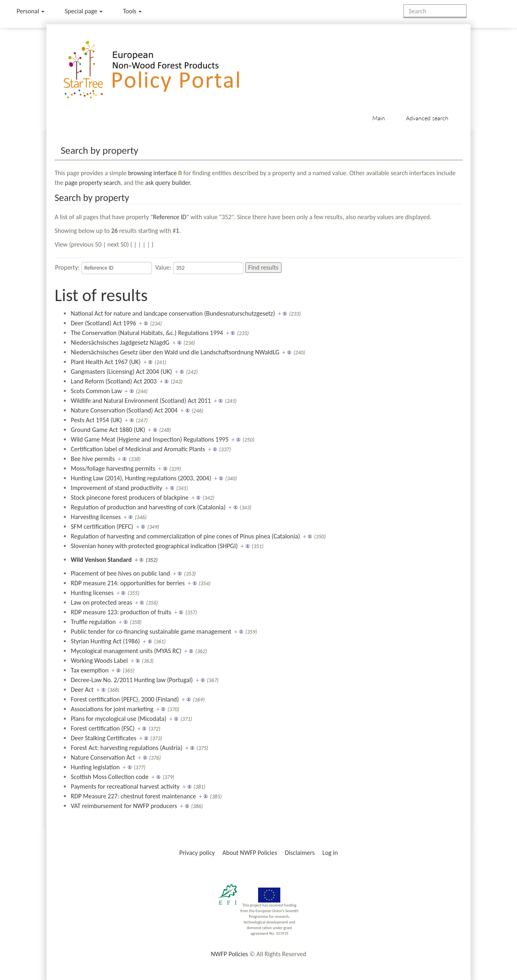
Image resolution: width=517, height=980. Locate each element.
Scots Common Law (96, 391)
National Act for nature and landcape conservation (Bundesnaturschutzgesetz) (173, 313)
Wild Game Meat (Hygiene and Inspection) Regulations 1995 (150, 439)
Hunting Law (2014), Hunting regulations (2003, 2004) (141, 478)
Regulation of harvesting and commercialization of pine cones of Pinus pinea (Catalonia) (185, 536)
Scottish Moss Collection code (110, 777)
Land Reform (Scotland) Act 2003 (114, 381)
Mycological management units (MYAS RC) (126, 651)
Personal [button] (30, 11)
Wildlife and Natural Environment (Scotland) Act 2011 (141, 401)
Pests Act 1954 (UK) (96, 420)
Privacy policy (197, 853)
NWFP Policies (229, 954)
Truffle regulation (93, 622)
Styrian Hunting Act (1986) (105, 641)
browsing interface (152, 173)
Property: (67, 267)
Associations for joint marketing (112, 709)
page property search (93, 183)
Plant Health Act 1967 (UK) (106, 362)
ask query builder (167, 183)
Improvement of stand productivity (116, 488)
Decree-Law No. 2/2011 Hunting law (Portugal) (132, 680)
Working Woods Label (99, 661)
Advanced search (427, 118)
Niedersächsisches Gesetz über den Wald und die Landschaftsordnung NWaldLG (175, 352)
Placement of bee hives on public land (120, 573)
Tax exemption (90, 670)
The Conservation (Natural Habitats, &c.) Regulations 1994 (147, 333)
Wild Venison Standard (101, 560)
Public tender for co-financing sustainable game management (151, 631)
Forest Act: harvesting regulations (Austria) (126, 748)
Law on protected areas (101, 602)
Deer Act (82, 690)
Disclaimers (300, 853)
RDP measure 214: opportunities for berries (128, 583)
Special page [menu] (84, 11)
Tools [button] (132, 11)
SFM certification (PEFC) (102, 527)
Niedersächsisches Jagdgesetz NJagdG (120, 342)
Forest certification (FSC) (103, 728)
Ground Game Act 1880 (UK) (108, 430)
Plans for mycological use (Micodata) (119, 719)
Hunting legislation (95, 767)
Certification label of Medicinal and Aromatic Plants (138, 449)
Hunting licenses (92, 593)
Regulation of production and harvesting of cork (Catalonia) (148, 507)
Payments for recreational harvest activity (125, 786)
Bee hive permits (93, 459)
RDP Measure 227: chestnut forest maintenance (133, 796)
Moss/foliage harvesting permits (113, 468)
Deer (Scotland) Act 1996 (103, 323)
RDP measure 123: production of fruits (121, 612)
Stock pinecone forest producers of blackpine (130, 497)
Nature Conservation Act (103, 757)
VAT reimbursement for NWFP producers (124, 806)
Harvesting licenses (96, 517)
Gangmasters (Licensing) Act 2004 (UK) (121, 372)
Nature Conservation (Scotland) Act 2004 (124, 410)
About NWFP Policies (250, 853)
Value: (163, 267)
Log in (330, 853)
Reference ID (170, 217)
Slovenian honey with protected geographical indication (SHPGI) (154, 546)
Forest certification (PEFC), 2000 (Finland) (125, 699)
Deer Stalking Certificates (103, 738)
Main (379, 118)
